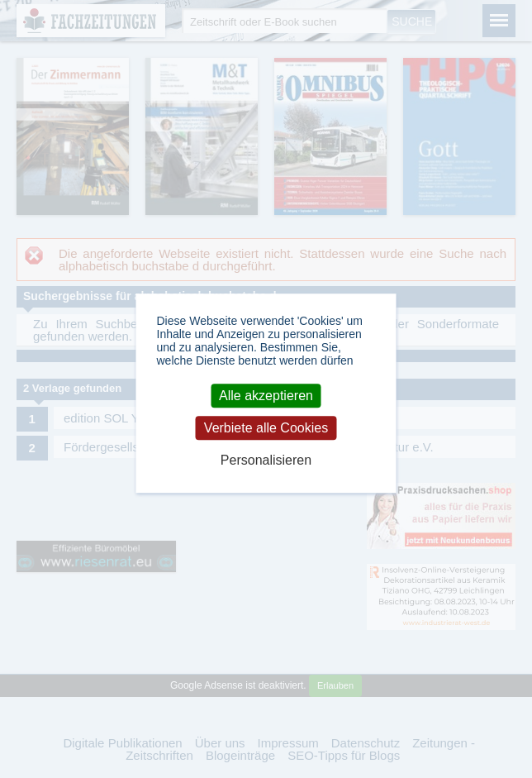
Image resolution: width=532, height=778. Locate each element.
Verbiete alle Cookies (266, 428)
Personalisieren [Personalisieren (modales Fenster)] (266, 460)
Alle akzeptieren (266, 396)
